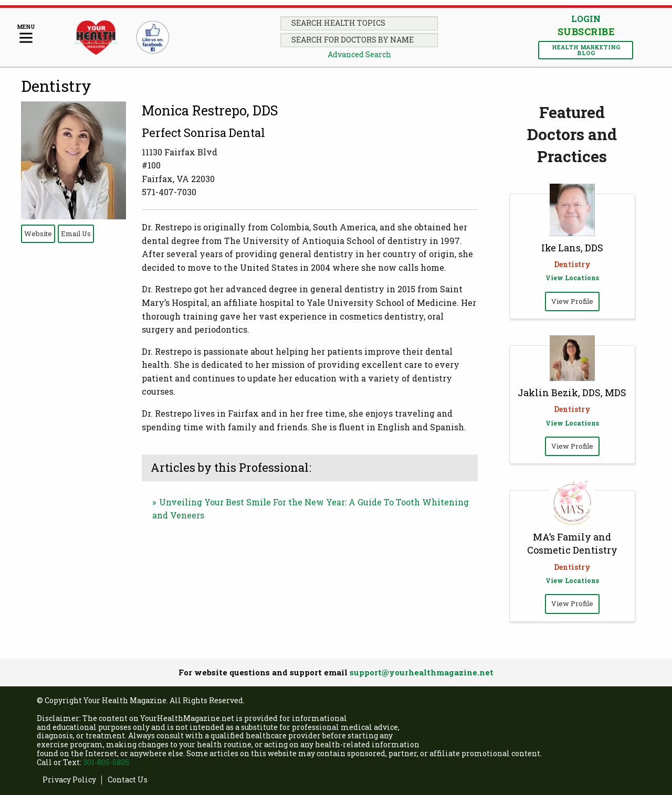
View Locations (572, 278)
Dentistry (56, 86)
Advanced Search (359, 54)
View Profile (572, 301)
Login (586, 19)
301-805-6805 (106, 762)
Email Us (76, 234)
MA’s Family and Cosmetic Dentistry (572, 543)
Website (38, 234)
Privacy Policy (69, 780)
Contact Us (128, 780)
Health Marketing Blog (586, 50)
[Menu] (26, 34)
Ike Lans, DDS (572, 248)
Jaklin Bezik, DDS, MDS (572, 393)
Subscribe (586, 31)
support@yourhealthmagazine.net (422, 672)
